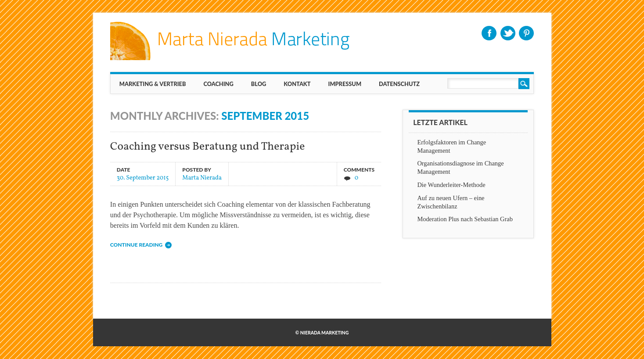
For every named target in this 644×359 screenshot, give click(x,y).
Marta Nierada (202, 178)
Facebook (489, 33)
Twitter (508, 33)
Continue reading (136, 245)
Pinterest (526, 33)
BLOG (259, 84)
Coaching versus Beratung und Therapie (208, 147)
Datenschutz (399, 84)
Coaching (218, 84)
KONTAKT (297, 84)
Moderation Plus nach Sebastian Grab (465, 219)
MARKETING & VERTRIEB (153, 84)
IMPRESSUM (345, 84)
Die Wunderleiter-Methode (451, 185)
